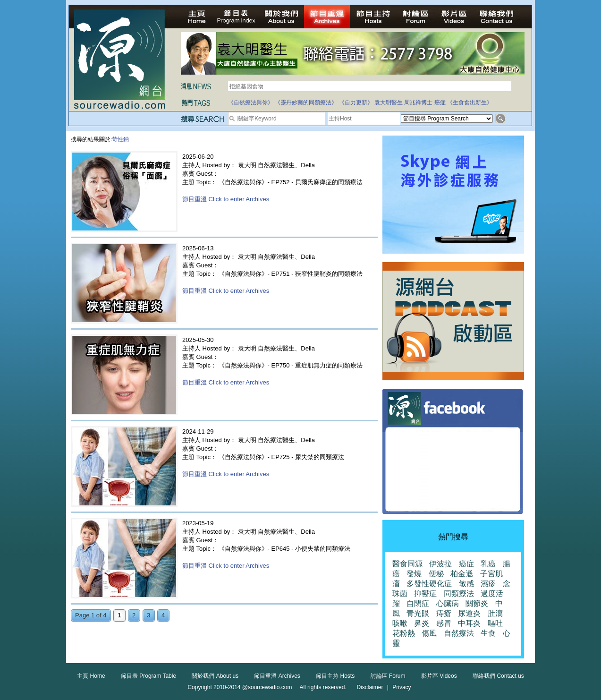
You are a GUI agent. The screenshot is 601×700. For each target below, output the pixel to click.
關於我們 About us (215, 676)
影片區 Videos (439, 676)
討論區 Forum (388, 676)
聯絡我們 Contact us (498, 676)
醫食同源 (407, 564)
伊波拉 (440, 564)
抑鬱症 (425, 593)
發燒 (414, 574)
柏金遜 (462, 574)
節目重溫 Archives (277, 676)
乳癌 (488, 564)
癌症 (440, 102)
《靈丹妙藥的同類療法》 (306, 102)
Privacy (402, 687)
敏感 (466, 584)
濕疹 (488, 584)
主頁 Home (91, 676)
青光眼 (418, 613)
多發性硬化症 (429, 584)
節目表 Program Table (148, 676)
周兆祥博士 (418, 102)
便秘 (436, 574)
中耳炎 (469, 623)
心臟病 (448, 603)
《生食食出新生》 (470, 102)
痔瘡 (444, 613)
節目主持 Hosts (335, 676)
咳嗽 (400, 623)
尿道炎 (469, 613)
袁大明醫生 (389, 102)
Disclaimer (370, 687)
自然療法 (459, 633)
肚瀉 (495, 613)
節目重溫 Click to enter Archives (226, 199)
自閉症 (418, 603)
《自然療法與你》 (251, 102)
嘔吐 (495, 623)
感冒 (444, 623)
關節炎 (477, 603)
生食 (488, 633)
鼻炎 (422, 623)
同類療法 (459, 593)
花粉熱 (404, 633)
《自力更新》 (356, 102)
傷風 (429, 633)
